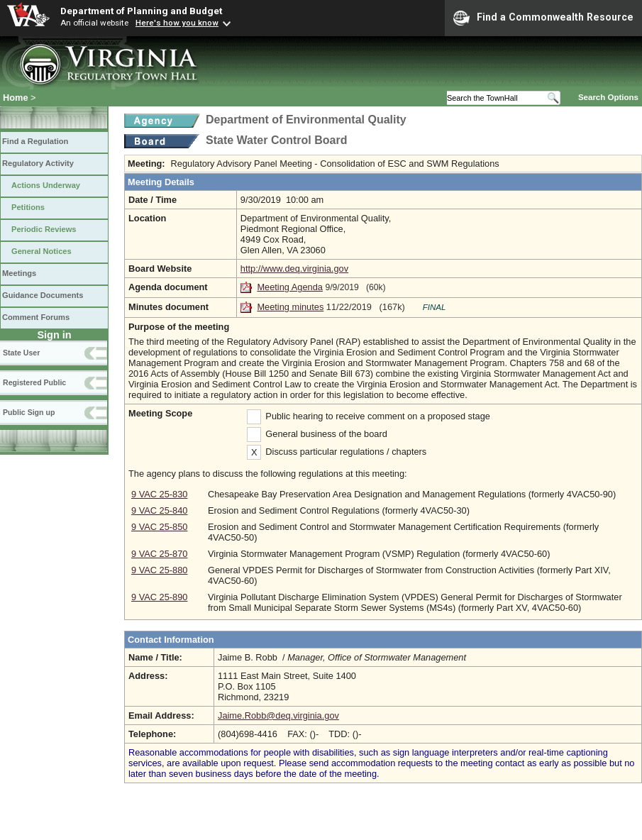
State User (21, 353)
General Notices (41, 251)
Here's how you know (177, 23)
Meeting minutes (290, 307)
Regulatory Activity (38, 163)
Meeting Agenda (290, 287)
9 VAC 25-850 (159, 527)
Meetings (19, 273)
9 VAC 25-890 (159, 597)
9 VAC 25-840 (159, 510)
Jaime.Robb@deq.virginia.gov (278, 715)
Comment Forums (36, 317)
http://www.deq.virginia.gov (294, 269)
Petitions (28, 207)
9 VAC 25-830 (159, 494)
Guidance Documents (43, 295)
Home (16, 98)
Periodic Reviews (44, 229)
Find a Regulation (35, 141)
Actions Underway (46, 185)
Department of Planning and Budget (141, 11)
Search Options (608, 97)
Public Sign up (29, 412)
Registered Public (34, 382)
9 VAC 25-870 (159, 554)
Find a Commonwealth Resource (543, 18)
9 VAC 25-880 (159, 570)
